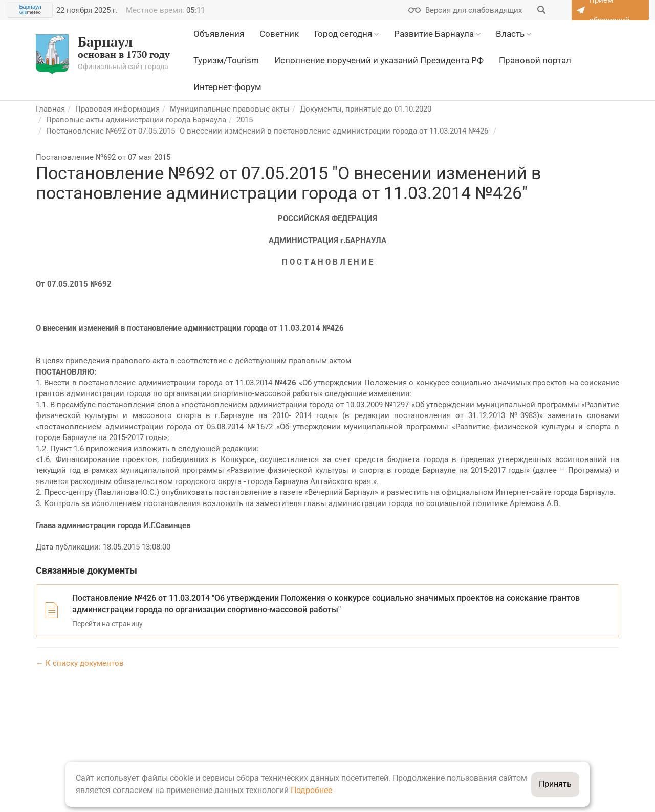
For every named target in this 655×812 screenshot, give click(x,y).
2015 (245, 120)
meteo (30, 12)
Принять (555, 784)
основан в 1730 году (103, 54)
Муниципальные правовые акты (230, 109)
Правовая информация (117, 109)
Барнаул (30, 7)
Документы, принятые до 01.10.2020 (366, 109)
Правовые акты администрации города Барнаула (136, 120)
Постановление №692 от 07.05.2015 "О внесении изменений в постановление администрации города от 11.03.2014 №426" (268, 131)
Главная (50, 109)
